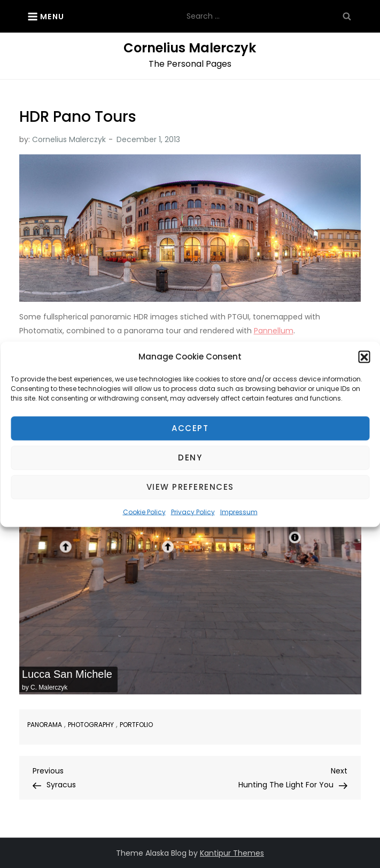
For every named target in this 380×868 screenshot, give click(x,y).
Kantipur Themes (232, 853)
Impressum (239, 511)
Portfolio (136, 725)
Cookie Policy (144, 511)
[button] (364, 356)
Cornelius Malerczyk (190, 48)
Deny (190, 458)
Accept (190, 428)
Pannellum (274, 331)
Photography (91, 725)
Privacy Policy (193, 511)
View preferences (190, 487)
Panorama (45, 725)
